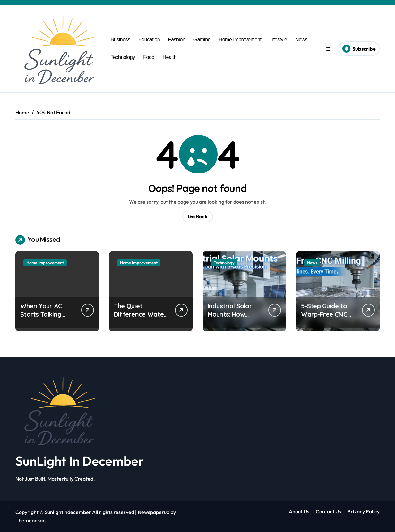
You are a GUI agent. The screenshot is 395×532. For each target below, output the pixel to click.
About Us (299, 511)
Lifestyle (278, 40)
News (301, 40)
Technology (123, 57)
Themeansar (30, 520)
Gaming (202, 40)
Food (149, 57)
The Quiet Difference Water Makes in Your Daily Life (140, 318)
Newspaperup (154, 512)
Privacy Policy (364, 511)
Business (120, 40)
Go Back (198, 216)
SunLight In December (80, 461)
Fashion (177, 40)
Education (149, 40)
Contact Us (328, 511)
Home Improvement (240, 40)
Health (169, 57)
